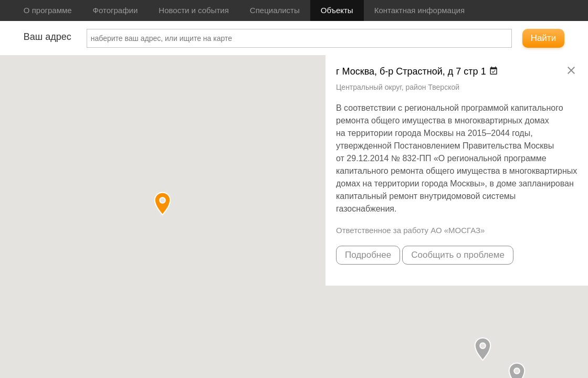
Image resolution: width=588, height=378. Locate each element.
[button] (483, 349)
